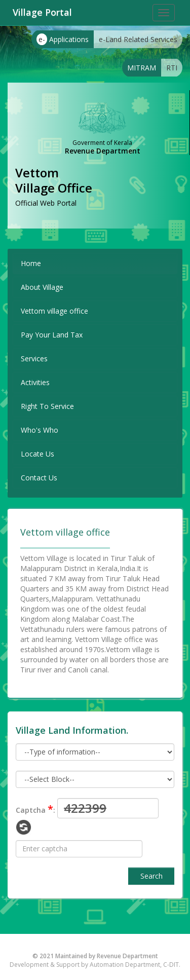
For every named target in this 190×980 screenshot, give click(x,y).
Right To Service (47, 406)
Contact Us (39, 478)
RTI (172, 68)
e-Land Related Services (138, 39)
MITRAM (142, 68)
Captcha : (35, 809)
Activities (35, 382)
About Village (42, 287)
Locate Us (37, 454)
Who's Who (40, 430)
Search (151, 876)
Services (34, 359)
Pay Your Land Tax (52, 335)
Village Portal (42, 12)
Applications (63, 39)
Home (31, 263)
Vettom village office (54, 311)
